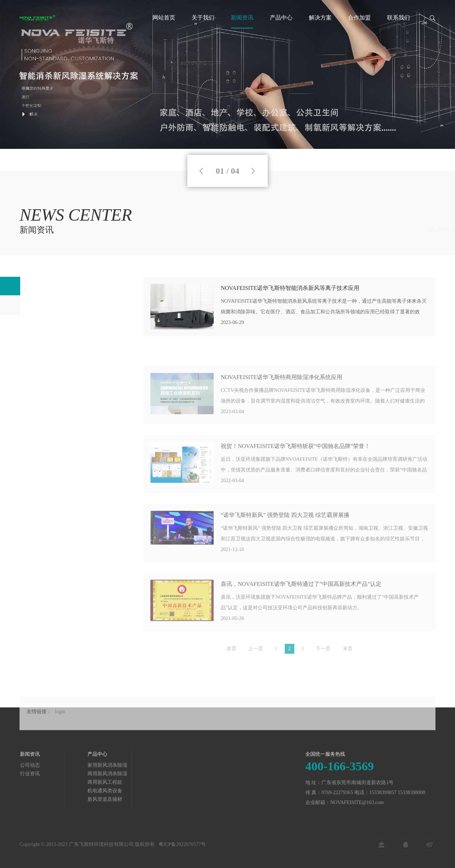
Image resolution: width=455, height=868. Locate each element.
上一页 (256, 651)
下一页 (323, 651)
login (60, 722)
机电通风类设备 (42, 791)
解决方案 (320, 18)
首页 (380, 230)
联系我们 (398, 18)
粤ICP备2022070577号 (182, 848)
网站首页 (164, 18)
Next (253, 171)
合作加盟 (359, 18)
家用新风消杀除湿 (44, 765)
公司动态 (425, 230)
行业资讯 (37, 305)
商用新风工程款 (42, 782)
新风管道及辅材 (42, 799)
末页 (348, 651)
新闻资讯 (242, 18)
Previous (201, 171)
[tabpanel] (227, 74)
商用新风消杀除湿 (44, 774)
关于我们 (203, 18)
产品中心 (281, 18)
